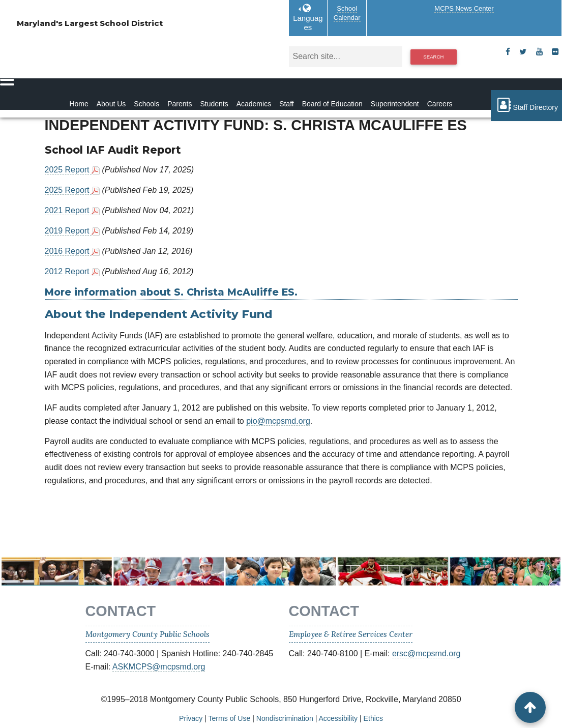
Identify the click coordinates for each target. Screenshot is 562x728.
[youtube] (539, 52)
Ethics (373, 718)
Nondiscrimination (285, 718)
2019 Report (68, 231)
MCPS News (464, 8)
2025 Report (68, 170)
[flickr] (555, 52)
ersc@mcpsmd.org (426, 653)
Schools (146, 104)
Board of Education (332, 104)
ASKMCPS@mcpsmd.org (159, 667)
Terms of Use (229, 718)
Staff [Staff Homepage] (287, 104)
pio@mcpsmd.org (278, 421)
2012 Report (68, 271)
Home (79, 104)
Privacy (191, 718)
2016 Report (68, 251)
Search (433, 57)
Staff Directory (526, 105)
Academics (254, 104)
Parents (180, 104)
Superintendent (395, 104)
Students (214, 104)
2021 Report (68, 210)
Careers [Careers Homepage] (440, 104)
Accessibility (338, 718)
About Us (111, 104)
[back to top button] (530, 707)
